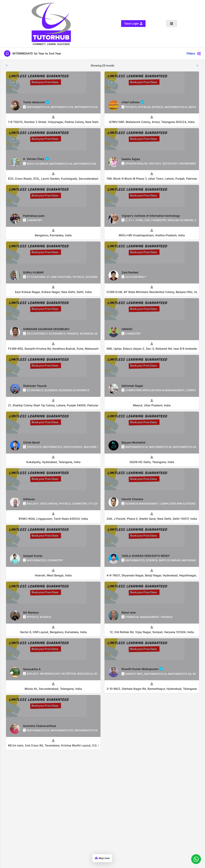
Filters (194, 48)
